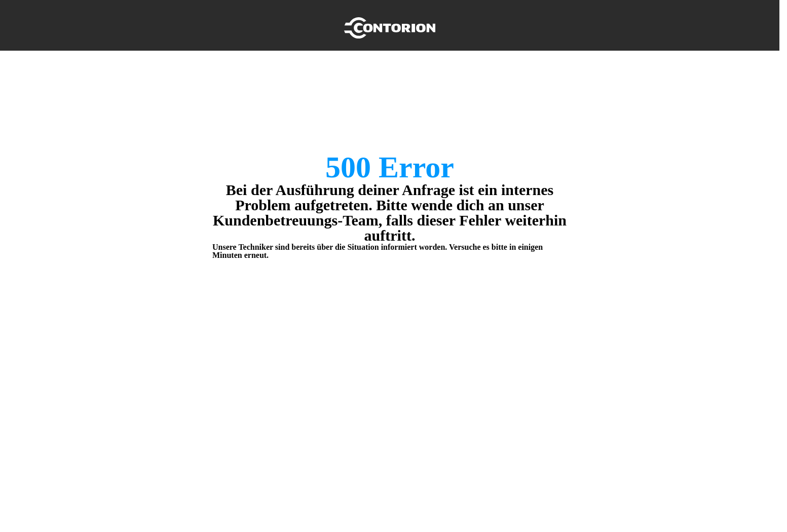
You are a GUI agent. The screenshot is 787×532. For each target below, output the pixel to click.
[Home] (390, 25)
